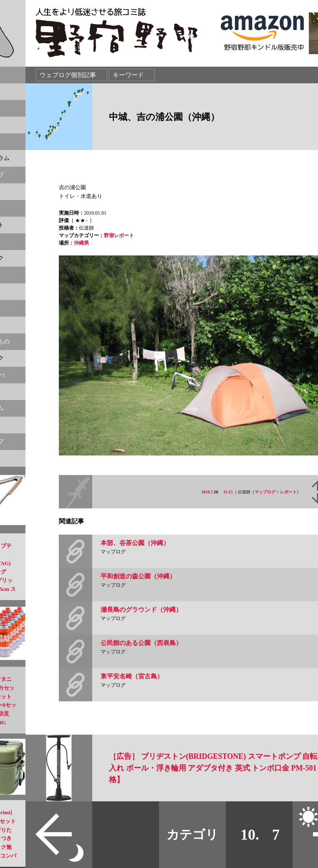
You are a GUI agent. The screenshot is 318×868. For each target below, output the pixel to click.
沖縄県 (81, 243)
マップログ (265, 492)
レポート (288, 492)
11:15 (228, 492)
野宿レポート (119, 235)
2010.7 (207, 492)
